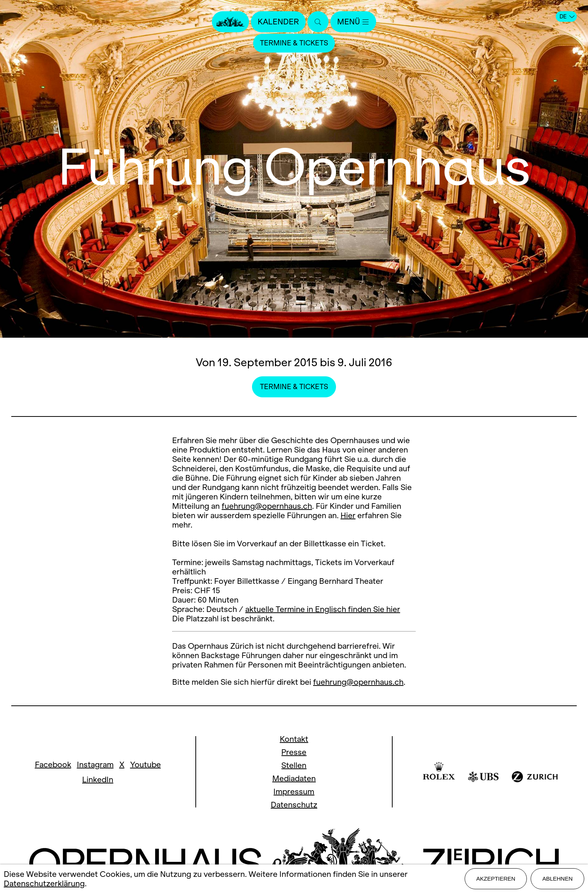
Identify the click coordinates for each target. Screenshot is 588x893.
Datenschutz (294, 805)
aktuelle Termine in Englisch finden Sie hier (323, 609)
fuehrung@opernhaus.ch (267, 506)
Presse (294, 752)
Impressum (294, 792)
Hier (348, 515)
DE (567, 17)
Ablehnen (557, 879)
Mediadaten (294, 778)
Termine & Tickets (294, 43)
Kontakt (294, 739)
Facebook (53, 764)
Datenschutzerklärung (44, 883)
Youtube (145, 764)
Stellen (294, 765)
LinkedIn (98, 779)
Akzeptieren (496, 879)
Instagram (95, 764)
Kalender (278, 22)
